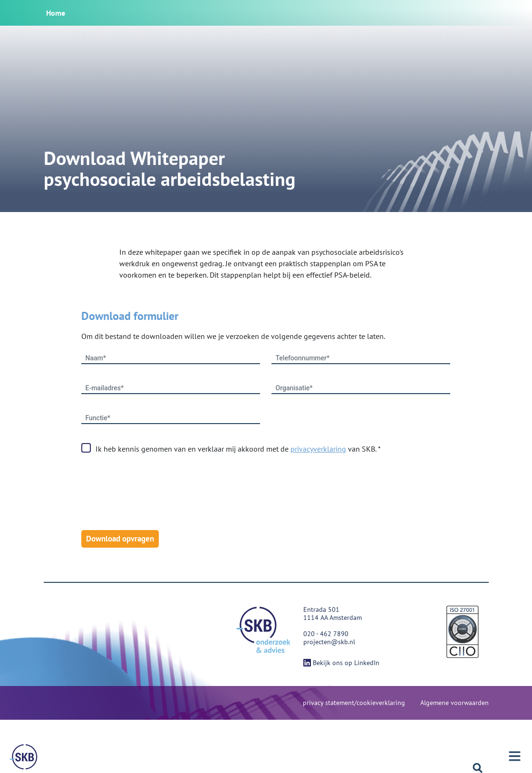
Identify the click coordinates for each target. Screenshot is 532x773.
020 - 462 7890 (326, 634)
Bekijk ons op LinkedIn (341, 663)
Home (56, 13)
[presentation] (154, 493)
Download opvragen (120, 539)
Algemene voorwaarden (455, 703)
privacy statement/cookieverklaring (354, 703)
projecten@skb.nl (329, 642)
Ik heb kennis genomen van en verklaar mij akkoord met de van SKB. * (238, 449)
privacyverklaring (318, 449)
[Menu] (24, 757)
